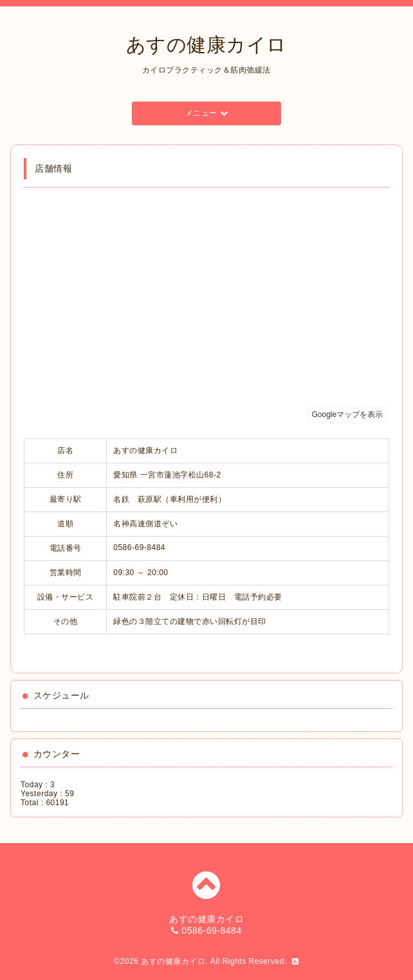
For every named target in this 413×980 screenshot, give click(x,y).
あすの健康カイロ (206, 45)
